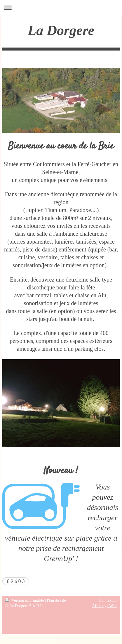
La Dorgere (61, 30)
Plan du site (56, 600)
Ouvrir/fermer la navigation (61, 8)
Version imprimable (25, 600)
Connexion (108, 600)
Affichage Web (104, 606)
